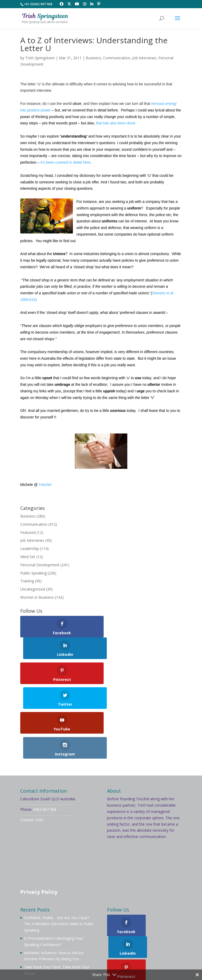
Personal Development (40, 565)
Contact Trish (32, 749)
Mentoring (160, 933)
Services (69, 939)
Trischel (45, 485)
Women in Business (37, 597)
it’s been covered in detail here (65, 162)
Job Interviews (144, 58)
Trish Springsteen (40, 58)
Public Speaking (33, 573)
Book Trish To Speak (96, 933)
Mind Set (28, 557)
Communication (117, 58)
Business (93, 58)
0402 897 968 (45, 738)
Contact (154, 939)
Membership (132, 933)
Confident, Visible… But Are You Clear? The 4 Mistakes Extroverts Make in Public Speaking (59, 852)
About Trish (60, 933)
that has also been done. (116, 123)
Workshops (45, 939)
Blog (106, 939)
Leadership (30, 548)
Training (27, 581)
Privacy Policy (39, 820)
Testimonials (128, 939)
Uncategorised (33, 589)
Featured (28, 532)
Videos (89, 939)
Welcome (35, 933)
